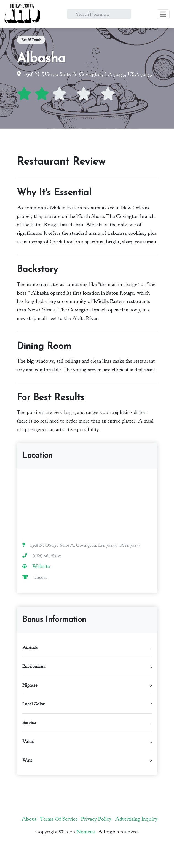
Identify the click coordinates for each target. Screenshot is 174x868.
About (29, 819)
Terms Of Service (59, 819)
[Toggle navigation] (163, 14)
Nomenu (86, 832)
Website (41, 566)
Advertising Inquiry (136, 819)
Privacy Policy (96, 819)
